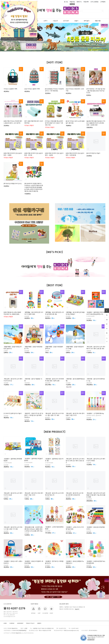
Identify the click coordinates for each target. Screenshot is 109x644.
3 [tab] (55, 49)
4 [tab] (57, 49)
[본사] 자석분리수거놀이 (93, 153)
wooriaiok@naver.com (73, 631)
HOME (5, 623)
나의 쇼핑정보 (94, 2)
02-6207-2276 (14, 608)
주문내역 (86, 2)
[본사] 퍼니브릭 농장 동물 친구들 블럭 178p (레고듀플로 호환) (96, 495)
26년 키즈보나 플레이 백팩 (32, 89)
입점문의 (39, 623)
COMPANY (12, 623)
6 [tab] (61, 49)
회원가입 (72, 2)
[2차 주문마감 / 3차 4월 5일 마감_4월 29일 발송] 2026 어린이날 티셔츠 (96, 91)
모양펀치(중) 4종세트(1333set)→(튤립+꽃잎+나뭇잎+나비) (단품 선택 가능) (33, 529)
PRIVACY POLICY (30, 623)
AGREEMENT (20, 623)
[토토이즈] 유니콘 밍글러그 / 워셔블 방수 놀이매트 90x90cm (34, 415)
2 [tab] (53, 49)
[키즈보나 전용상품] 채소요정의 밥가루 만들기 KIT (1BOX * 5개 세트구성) (54, 123)
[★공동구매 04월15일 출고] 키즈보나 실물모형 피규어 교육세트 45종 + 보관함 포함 (96, 123)
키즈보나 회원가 (29, 126)
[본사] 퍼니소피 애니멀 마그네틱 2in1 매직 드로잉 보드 (75, 461)
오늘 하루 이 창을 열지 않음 (9, 39)
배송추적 (77, 609)
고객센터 (103, 2)
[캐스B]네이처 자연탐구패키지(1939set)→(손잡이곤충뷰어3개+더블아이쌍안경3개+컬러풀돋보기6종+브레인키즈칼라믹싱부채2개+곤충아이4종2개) (34, 187)
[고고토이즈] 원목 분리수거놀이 (13, 413)
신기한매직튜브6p (99, 413)
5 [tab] (59, 49)
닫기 (35, 39)
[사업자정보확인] (22, 631)
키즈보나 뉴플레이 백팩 (10, 89)
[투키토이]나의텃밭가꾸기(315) (13, 184)
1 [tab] (49, 49)
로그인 (66, 2)
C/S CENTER (7, 604)
